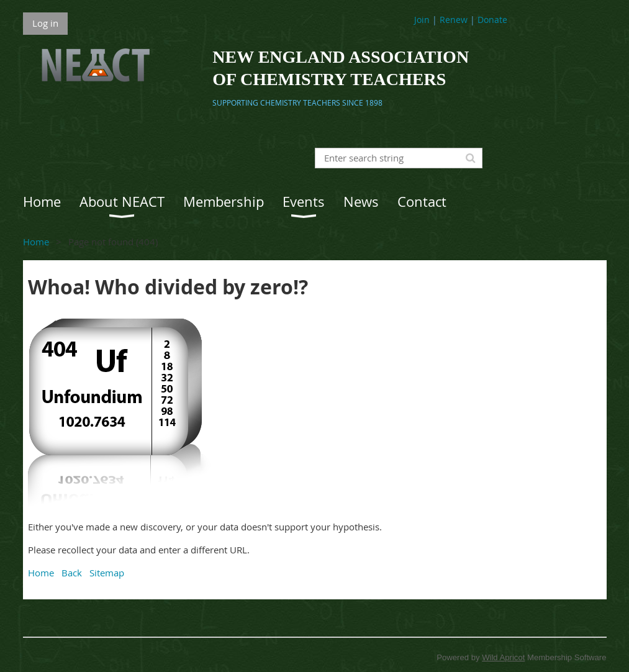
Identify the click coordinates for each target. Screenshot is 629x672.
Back (72, 573)
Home (36, 242)
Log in (45, 23)
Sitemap (107, 573)
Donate (492, 20)
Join (422, 20)
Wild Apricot (503, 657)
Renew (454, 20)
